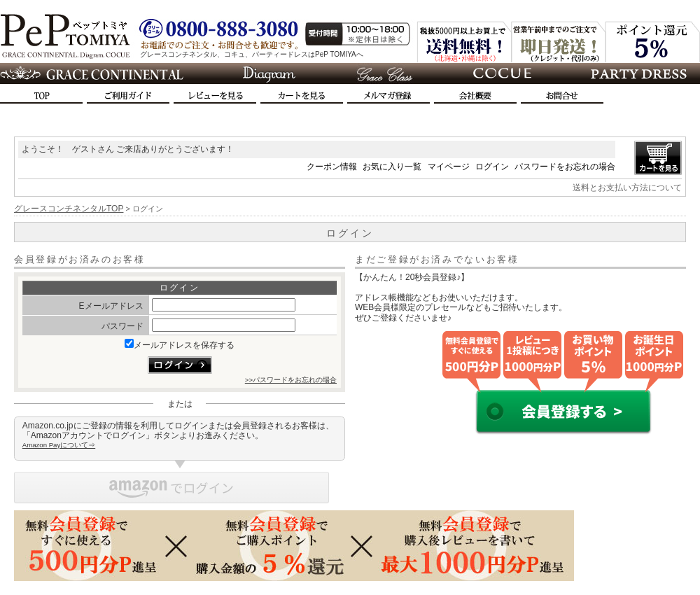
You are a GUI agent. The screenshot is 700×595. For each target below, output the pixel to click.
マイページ (449, 167)
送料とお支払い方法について (627, 188)
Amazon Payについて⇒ (59, 445)
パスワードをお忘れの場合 (565, 167)
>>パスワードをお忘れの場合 (291, 380)
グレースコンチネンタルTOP (69, 209)
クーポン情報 (332, 167)
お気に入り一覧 (392, 167)
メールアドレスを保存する (180, 345)
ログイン (492, 167)
